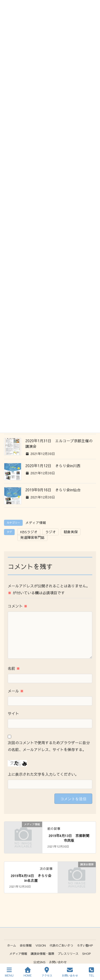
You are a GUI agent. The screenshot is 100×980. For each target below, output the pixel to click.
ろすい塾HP (85, 945)
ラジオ (51, 532)
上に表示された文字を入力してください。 (43, 774)
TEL (91, 972)
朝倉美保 (71, 532)
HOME (28, 972)
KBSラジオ (29, 532)
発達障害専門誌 (32, 537)
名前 (14, 668)
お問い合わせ (58, 962)
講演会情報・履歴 (42, 953)
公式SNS (39, 962)
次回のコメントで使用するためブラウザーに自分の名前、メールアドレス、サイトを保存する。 (49, 746)
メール (16, 691)
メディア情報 (36, 522)
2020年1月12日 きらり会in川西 (53, 466)
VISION (41, 945)
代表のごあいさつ (61, 945)
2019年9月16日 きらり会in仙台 (53, 490)
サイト (13, 713)
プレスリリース (68, 953)
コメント (18, 606)
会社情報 (26, 945)
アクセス (47, 972)
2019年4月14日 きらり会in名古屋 (31, 878)
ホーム (12, 945)
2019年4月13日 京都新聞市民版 (69, 838)
